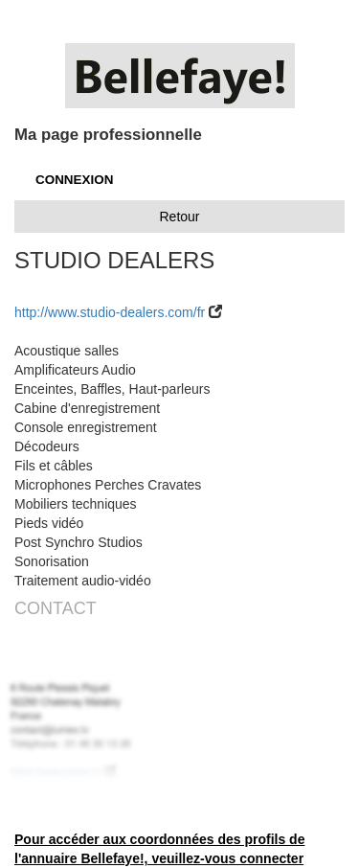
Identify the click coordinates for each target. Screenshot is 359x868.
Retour (179, 217)
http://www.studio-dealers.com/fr (110, 312)
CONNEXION (74, 180)
